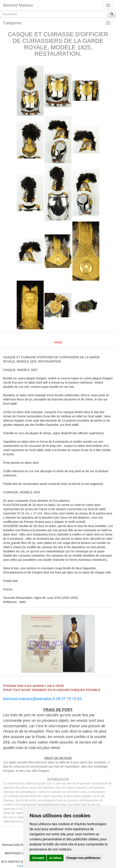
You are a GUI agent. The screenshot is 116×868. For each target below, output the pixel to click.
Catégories (12, 23)
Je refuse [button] (55, 858)
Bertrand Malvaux (18, 5)
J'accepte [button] (38, 858)
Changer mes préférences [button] (83, 858)
